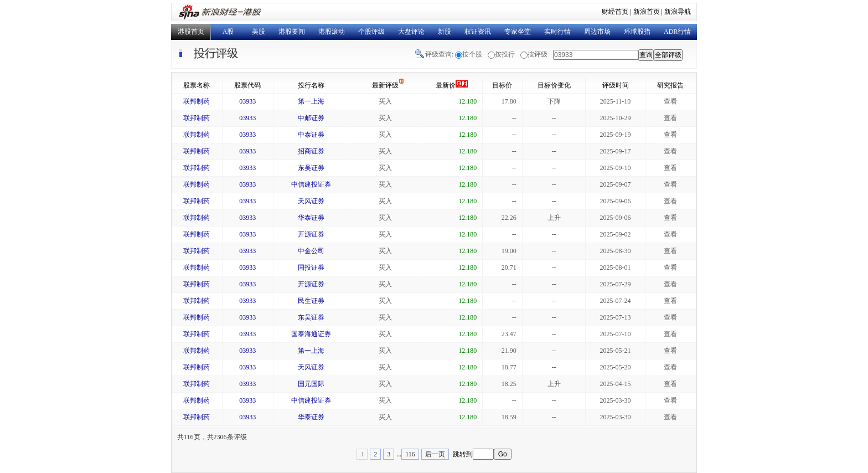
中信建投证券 (311, 184)
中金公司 (311, 251)
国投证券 (311, 268)
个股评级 (371, 32)
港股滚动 (332, 32)
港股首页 (191, 32)
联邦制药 (197, 101)
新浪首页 (647, 12)
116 (410, 454)
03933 (247, 101)
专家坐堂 (518, 32)
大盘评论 (411, 32)
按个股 (472, 54)
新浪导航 (678, 12)
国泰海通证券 (311, 334)
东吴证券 (311, 168)
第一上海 (311, 101)
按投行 (505, 54)
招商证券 (311, 151)
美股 (259, 32)
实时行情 (557, 32)
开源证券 (311, 234)
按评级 (538, 54)
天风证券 (311, 201)
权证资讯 (478, 32)
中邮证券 (311, 118)
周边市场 (597, 32)
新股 (445, 32)
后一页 (435, 454)
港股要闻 (292, 32)
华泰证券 (311, 218)
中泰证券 (311, 135)
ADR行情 (677, 32)
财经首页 (615, 12)
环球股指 (637, 32)
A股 (228, 32)
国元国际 (311, 384)
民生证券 (311, 301)
